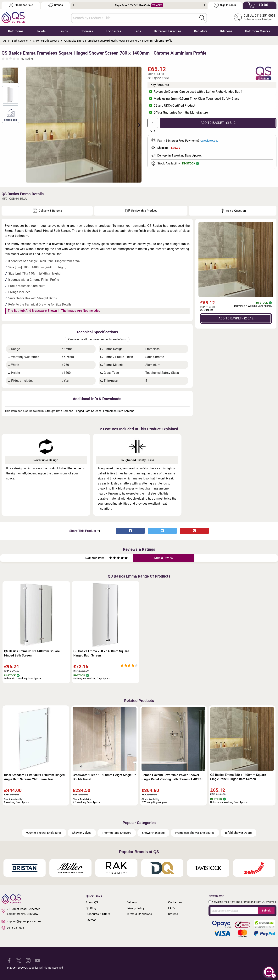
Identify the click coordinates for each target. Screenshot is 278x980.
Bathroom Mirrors (258, 31)
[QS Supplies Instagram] (28, 960)
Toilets (41, 31)
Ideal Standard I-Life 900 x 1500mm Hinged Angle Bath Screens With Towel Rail (34, 777)
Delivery (132, 902)
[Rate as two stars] (113, 558)
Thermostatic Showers (117, 833)
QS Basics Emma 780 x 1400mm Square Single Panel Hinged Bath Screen (238, 777)
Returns (173, 914)
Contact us (175, 902)
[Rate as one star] (111, 558)
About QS (92, 902)
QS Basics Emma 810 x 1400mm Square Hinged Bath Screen (32, 653)
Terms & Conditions (139, 914)
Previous (73, 5)
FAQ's (172, 908)
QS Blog (91, 908)
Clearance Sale (21, 5)
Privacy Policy (135, 908)
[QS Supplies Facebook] (9, 960)
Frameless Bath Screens (119, 411)
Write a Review (163, 558)
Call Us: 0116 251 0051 (259, 16)
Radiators (201, 31)
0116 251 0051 (14, 928)
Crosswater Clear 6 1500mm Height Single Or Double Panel (104, 777)
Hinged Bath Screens (88, 411)
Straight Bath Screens (59, 411)
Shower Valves (82, 833)
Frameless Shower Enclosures (195, 833)
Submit (266, 911)
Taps (138, 31)
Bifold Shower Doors (238, 833)
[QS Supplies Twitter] (19, 960)
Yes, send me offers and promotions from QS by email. (244, 902)
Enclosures (113, 31)
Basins (63, 31)
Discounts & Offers (98, 914)
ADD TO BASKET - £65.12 (218, 123)
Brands (56, 5)
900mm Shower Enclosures (44, 833)
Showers (87, 31)
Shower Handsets (153, 833)
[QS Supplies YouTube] (38, 960)
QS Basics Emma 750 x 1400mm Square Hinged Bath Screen (101, 653)
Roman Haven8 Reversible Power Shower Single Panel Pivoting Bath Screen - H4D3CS (172, 777)
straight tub (178, 244)
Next (205, 5)
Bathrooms (16, 31)
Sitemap (91, 920)
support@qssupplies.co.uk (21, 921)
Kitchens (226, 31)
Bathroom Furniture (167, 31)
